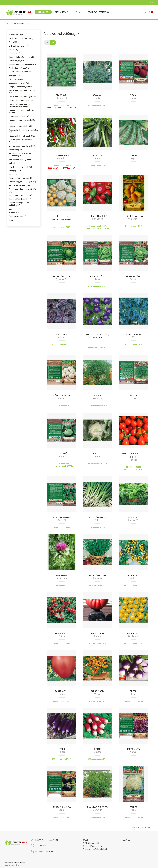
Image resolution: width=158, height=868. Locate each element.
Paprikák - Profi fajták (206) (20, 185)
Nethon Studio (19, 862)
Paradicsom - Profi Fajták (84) (20, 195)
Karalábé (62, 454)
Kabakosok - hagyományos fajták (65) (22, 121)
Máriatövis (62, 575)
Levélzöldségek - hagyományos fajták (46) (21, 141)
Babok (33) (13, 42)
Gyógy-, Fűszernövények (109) (21, 87)
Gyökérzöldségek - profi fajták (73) (22, 97)
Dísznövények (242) (17, 61)
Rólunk (85, 840)
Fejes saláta (98, 277)
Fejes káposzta (62, 277)
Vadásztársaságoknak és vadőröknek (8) (19, 204)
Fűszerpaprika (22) (16, 79)
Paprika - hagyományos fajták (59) (22, 182)
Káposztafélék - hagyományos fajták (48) (23, 131)
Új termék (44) (14, 220)
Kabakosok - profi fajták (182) (20, 126)
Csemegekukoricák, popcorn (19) (22, 57)
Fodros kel (62, 334)
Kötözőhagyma (98, 517)
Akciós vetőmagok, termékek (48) (22, 39)
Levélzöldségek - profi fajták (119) (22, 146)
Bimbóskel (62, 95)
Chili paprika (62, 156)
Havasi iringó (133, 334)
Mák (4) (12, 163)
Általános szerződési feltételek (95, 849)
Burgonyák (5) (14, 53)
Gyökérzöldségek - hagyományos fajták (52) (22, 92)
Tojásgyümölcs (62, 807)
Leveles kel (133, 517)
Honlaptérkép (125, 840)
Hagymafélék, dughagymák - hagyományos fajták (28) (20, 105)
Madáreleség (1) (15, 150)
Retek (133, 691)
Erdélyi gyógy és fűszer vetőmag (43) (23, 64)
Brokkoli (98, 95)
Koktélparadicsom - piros (133, 455)
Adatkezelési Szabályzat (93, 846)
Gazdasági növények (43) (19, 83)
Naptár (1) (13, 174)
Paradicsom (133, 575)
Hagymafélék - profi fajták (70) (21, 100)
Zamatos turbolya (97, 807)
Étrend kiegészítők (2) (17, 216)
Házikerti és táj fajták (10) (19, 116)
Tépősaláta (133, 749)
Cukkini (98, 156)
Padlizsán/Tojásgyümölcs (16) (21, 178)
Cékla (133, 95)
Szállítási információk (91, 843)
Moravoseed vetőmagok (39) (20, 160)
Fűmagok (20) (14, 76)
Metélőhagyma (98, 575)
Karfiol (98, 454)
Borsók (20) (13, 50)
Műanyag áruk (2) (16, 171)
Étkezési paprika (97, 216)
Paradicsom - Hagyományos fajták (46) (22, 190)
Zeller (133, 807)
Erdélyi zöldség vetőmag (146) (21, 72)
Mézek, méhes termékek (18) (20, 167)
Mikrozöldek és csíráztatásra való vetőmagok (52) (22, 155)
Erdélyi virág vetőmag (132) (20, 68)
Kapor (98, 396)
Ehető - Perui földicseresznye (62, 218)
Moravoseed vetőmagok (21, 23)
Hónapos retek (62, 396)
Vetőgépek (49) (15, 209)
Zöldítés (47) (14, 213)
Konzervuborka (62, 517)
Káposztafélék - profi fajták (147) (22, 136)
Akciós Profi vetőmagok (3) (19, 35)
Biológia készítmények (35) (19, 46)
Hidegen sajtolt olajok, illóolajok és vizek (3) (22, 111)
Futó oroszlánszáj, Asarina (97, 336)
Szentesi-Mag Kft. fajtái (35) (20, 199)
